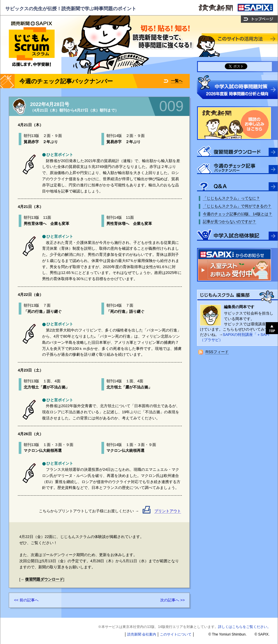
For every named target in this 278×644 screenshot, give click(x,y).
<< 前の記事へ (26, 600)
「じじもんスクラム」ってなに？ (231, 198)
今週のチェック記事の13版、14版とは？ (238, 214)
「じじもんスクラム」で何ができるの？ (237, 206)
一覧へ (177, 81)
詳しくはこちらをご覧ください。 (244, 627)
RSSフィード (217, 352)
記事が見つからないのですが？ (229, 222)
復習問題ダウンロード (44, 579)
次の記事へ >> (172, 600)
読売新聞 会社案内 (142, 634)
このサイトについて (176, 634)
